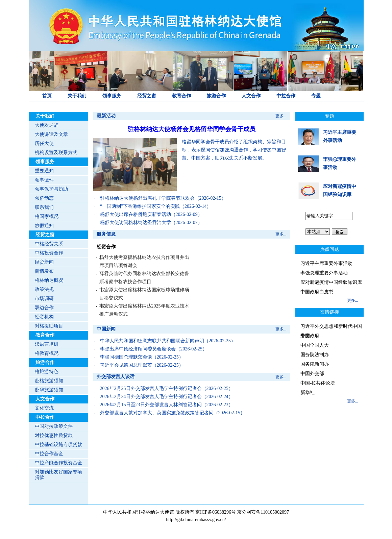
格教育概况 (47, 353)
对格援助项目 (49, 326)
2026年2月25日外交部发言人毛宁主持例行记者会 (151, 388)
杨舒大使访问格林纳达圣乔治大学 (136, 223)
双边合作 (44, 308)
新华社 (308, 393)
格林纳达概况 (49, 280)
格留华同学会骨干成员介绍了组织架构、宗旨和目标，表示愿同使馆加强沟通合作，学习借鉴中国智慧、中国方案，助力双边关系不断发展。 (234, 150)
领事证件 (44, 180)
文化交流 (44, 408)
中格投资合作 (49, 253)
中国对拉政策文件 (54, 426)
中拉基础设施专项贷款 (58, 445)
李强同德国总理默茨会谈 (126, 357)
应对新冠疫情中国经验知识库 (331, 282)
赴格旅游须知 (49, 381)
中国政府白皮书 (317, 292)
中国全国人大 (315, 345)
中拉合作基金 (49, 454)
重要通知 (44, 171)
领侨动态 (44, 198)
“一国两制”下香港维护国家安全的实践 (140, 206)
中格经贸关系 (49, 244)
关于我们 (77, 96)
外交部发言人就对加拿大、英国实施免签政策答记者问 (157, 413)
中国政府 (310, 336)
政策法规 (44, 289)
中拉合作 (286, 96)
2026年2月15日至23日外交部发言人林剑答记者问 (151, 405)
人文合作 (251, 96)
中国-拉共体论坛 (318, 383)
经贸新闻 (44, 262)
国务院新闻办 (315, 364)
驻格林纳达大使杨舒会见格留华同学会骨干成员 (192, 129)
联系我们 (44, 207)
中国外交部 (312, 374)
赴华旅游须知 (49, 390)
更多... (281, 116)
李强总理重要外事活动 (324, 273)
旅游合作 (216, 96)
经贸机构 (44, 317)
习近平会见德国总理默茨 (126, 365)
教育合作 (181, 96)
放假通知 (44, 226)
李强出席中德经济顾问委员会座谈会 (138, 349)
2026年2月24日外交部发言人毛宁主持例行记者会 (151, 397)
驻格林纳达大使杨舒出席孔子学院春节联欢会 (147, 198)
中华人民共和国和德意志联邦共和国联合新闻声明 (152, 341)
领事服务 (112, 96)
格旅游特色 (47, 372)
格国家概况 (47, 216)
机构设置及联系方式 (56, 153)
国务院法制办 (315, 355)
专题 (316, 96)
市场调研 (44, 299)
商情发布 (44, 271)
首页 (47, 96)
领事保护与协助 (51, 189)
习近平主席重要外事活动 (326, 263)
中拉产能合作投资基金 (58, 463)
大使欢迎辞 (47, 125)
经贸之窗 (147, 96)
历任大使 (44, 143)
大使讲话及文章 (51, 134)
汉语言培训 (47, 344)
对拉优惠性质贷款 (54, 435)
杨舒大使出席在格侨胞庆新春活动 (136, 214)
